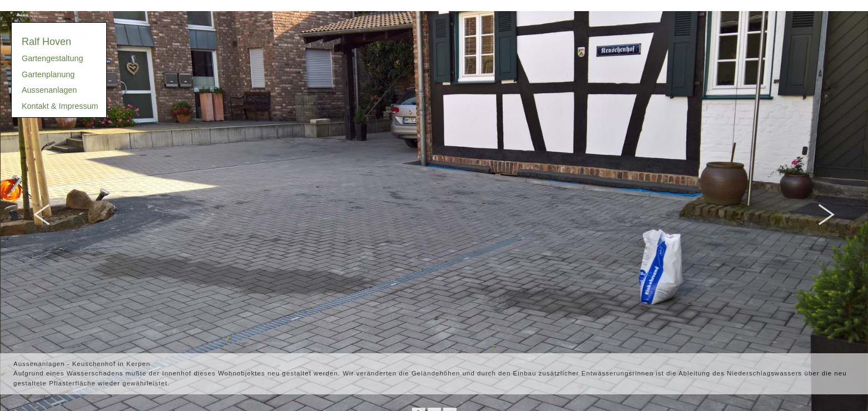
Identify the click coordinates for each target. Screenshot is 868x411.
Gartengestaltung (52, 58)
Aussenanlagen (49, 90)
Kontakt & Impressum (60, 106)
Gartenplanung (48, 74)
